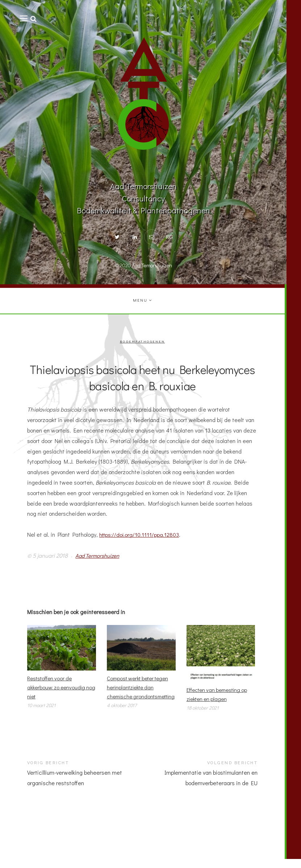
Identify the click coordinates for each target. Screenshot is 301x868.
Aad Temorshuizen (152, 265)
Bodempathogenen (143, 342)
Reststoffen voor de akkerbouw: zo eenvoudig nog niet (58, 688)
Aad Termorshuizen (99, 556)
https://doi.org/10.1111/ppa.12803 (141, 535)
